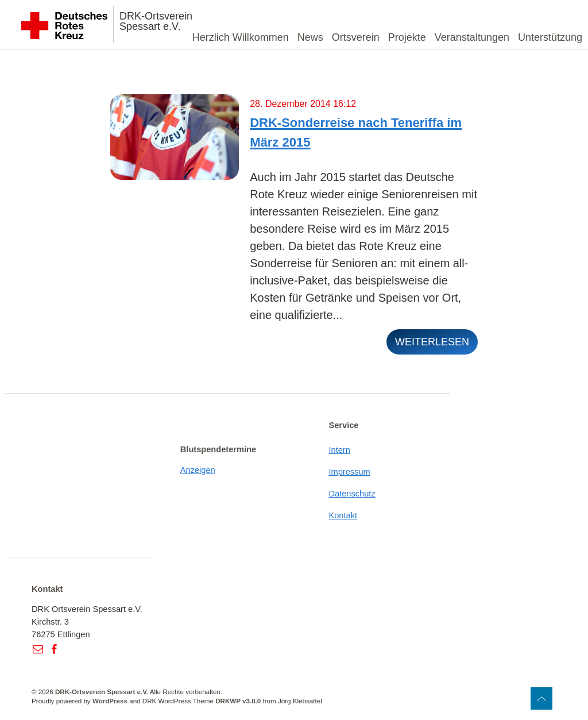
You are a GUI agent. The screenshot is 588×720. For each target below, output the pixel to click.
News (310, 37)
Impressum (349, 472)
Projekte (407, 37)
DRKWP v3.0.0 (238, 701)
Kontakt (343, 515)
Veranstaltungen (472, 37)
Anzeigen (198, 470)
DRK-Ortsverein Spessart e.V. (156, 21)
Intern (339, 450)
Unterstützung (550, 37)
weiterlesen (432, 342)
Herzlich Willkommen (241, 37)
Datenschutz (352, 494)
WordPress (110, 701)
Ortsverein (356, 37)
